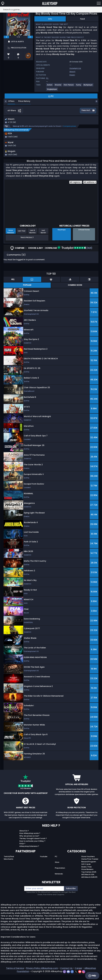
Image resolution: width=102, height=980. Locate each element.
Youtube (44, 862)
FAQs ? (22, 849)
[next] (30, 37)
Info (50, 19)
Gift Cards (86, 870)
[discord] (69, 977)
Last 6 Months (32, 237)
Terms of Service (15, 974)
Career (78, 974)
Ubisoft (72, 72)
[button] (66, 147)
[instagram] (84, 977)
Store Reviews (87, 875)
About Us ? (24, 836)
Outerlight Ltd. (75, 68)
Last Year (22, 236)
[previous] (6, 37)
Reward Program (89, 867)
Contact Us (66, 974)
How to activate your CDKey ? (32, 846)
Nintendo (59, 879)
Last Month (43, 237)
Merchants (8, 864)
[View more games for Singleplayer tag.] (52, 90)
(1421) (75, 253)
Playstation (60, 873)
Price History (22, 101)
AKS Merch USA (88, 880)
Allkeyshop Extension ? (29, 852)
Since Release (11, 237)
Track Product (27, 243)
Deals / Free (86, 872)
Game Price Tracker (90, 864)
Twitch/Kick (9, 862)
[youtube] (80, 977)
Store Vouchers (88, 862)
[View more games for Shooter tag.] (58, 86)
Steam (72, 75)
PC (56, 862)
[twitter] (76, 977)
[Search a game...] (51, 10)
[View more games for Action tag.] (50, 86)
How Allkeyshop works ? (30, 839)
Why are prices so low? (29, 841)
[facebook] (72, 977)
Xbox (57, 868)
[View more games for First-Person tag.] (69, 86)
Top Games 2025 (89, 877)
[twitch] (65, 977)
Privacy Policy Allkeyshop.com (42, 974)
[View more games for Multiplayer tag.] (88, 86)
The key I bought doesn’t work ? (33, 844)
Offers (9, 101)
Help (92, 976)
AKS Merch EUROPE (89, 883)
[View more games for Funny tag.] (79, 86)
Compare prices (70, 127)
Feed (82, 19)
